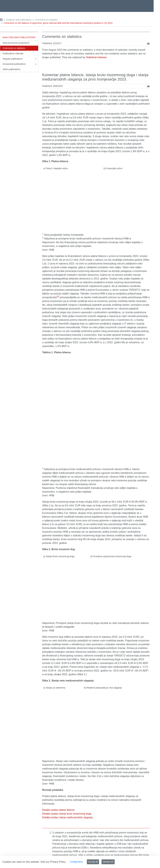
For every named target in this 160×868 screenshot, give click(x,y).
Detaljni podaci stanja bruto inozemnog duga (67, 701)
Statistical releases (96, 57)
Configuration (76, 862)
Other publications (11, 69)
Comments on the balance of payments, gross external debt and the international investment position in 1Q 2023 (58, 23)
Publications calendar (13, 53)
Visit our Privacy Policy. (53, 862)
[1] (58, 280)
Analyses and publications (19, 20)
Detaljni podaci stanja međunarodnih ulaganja (67, 705)
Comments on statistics (46, 20)
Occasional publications (14, 64)
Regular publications (13, 59)
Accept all (93, 862)
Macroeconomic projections (16, 43)
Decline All (108, 862)
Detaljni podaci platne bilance (58, 697)
